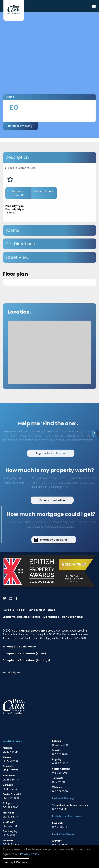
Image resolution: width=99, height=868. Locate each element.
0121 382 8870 (11, 807)
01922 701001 (10, 835)
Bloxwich (7, 757)
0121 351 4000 (60, 791)
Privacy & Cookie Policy (19, 647)
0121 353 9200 (60, 845)
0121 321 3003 (60, 773)
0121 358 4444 (11, 844)
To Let (21, 610)
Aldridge (7, 748)
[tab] (49, 165)
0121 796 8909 (11, 798)
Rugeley (57, 760)
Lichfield (57, 741)
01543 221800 (60, 745)
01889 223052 (60, 764)
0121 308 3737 (10, 817)
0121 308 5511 (60, 827)
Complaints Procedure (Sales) (24, 654)
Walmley (57, 787)
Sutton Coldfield (61, 769)
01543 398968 (11, 789)
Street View (17, 265)
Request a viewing (20, 126)
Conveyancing (72, 617)
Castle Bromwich (12, 794)
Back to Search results (22, 175)
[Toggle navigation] (94, 7)
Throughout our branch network (70, 805)
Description (17, 164)
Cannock (8, 785)
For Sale (8, 610)
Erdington (8, 803)
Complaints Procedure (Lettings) (26, 660)
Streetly (56, 750)
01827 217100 (59, 782)
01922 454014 (10, 752)
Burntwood (9, 776)
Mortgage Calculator (61, 540)
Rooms (12, 238)
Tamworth (58, 778)
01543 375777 (10, 770)
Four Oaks (8, 813)
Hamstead (8, 840)
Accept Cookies (16, 862)
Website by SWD (12, 673)
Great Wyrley (10, 831)
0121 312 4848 (60, 809)
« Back (10, 97)
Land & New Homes (42, 610)
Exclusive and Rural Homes (22, 617)
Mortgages (51, 617)
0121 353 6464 (60, 754)
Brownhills (8, 766)
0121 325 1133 (10, 826)
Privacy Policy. (30, 854)
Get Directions (20, 251)
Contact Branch (44, 198)
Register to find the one (43, 453)
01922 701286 (10, 761)
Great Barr (9, 822)
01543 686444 (11, 780)
